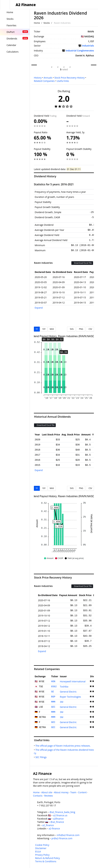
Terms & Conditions (46, 861)
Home (37, 23)
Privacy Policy (42, 855)
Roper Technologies (70, 697)
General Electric (68, 692)
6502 (54, 687)
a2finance (58, 819)
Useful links (63, 81)
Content (82, 792)
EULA (38, 851)
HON (53, 682)
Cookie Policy (42, 845)
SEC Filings (42, 757)
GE (53, 692)
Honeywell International (73, 681)
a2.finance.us (60, 815)
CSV (90, 329)
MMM (53, 702)
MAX (52, 329)
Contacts (38, 796)
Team (73, 792)
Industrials (88, 46)
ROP (53, 697)
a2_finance (48, 825)
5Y (37, 329)
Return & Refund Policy (48, 858)
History (38, 78)
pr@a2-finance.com (62, 838)
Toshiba (64, 687)
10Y (44, 329)
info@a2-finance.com (68, 835)
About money (61, 792)
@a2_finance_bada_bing (62, 812)
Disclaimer (41, 848)
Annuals (48, 78)
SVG (71, 329)
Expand (39, 308)
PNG (80, 329)
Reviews (49, 796)
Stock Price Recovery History (69, 78)
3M (62, 702)
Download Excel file (82, 263)
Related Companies (44, 81)
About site (47, 792)
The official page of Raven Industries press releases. (64, 746)
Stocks (47, 23)
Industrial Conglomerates (80, 51)
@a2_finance (57, 822)
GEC (53, 707)
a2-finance (54, 828)
